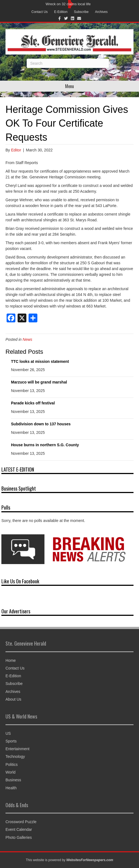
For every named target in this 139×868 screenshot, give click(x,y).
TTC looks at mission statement (40, 361)
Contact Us (39, 12)
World (10, 772)
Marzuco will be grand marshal (39, 382)
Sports (11, 741)
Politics (12, 764)
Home (11, 660)
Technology (15, 757)
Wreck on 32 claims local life (68, 4)
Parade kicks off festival (33, 403)
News (27, 339)
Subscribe (81, 12)
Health (11, 788)
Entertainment (17, 749)
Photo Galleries (19, 837)
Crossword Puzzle (21, 822)
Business (13, 780)
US (8, 733)
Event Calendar (19, 829)
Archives (101, 12)
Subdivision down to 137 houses (41, 424)
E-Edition (61, 12)
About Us (13, 699)
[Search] (68, 63)
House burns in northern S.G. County (45, 445)
